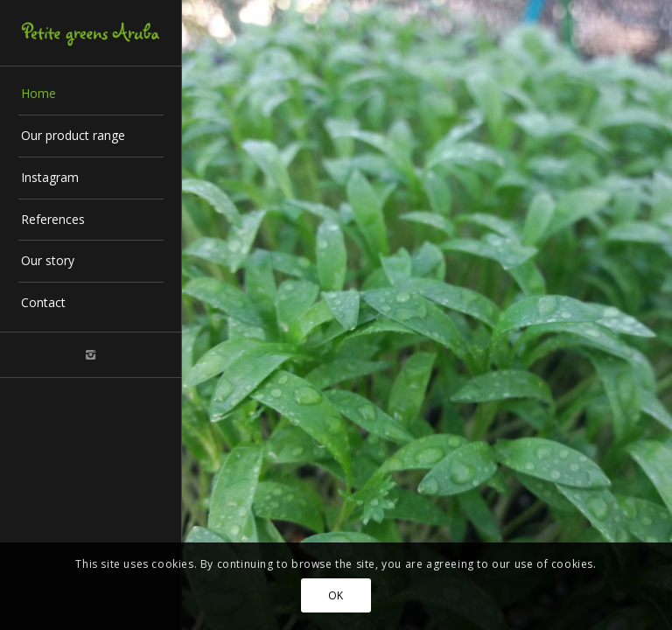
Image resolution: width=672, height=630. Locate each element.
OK (336, 595)
